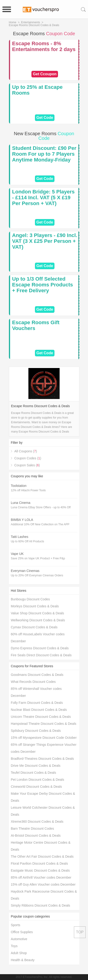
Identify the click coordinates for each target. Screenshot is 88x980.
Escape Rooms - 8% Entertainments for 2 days (44, 46)
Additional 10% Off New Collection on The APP (40, 524)
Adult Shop (19, 953)
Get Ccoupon (45, 74)
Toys (14, 946)
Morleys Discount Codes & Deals (35, 606)
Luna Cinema (21, 503)
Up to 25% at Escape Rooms (37, 90)
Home (13, 22)
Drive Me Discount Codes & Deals (36, 766)
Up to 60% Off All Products (27, 541)
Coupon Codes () (28, 458)
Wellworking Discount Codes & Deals (38, 620)
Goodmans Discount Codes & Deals (37, 675)
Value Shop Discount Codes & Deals (37, 613)
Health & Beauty (23, 960)
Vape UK (17, 554)
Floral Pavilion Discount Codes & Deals (39, 863)
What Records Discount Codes (33, 682)
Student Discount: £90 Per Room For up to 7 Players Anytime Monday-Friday (44, 154)
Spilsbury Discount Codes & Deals (36, 731)
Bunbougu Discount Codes (30, 599)
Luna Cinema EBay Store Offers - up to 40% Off (41, 507)
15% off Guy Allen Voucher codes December (43, 884)
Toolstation (19, 486)
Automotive (19, 939)
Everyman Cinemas (25, 571)
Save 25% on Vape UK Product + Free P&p (38, 558)
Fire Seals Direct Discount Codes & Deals (41, 655)
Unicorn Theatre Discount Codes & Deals (41, 717)
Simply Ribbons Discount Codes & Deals (40, 905)
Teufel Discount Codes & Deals (33, 773)
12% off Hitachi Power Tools (28, 490)
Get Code (45, 118)
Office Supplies (22, 932)
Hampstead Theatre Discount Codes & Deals (44, 724)
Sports (15, 925)
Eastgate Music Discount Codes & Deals (40, 870)
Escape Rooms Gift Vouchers (36, 325)
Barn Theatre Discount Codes (32, 829)
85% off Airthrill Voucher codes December (41, 877)
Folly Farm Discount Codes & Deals (37, 703)
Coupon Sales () (27, 465)
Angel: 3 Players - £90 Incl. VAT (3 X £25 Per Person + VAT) (45, 241)
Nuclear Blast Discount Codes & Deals (39, 710)
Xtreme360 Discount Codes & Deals (37, 822)
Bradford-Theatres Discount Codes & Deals (42, 759)
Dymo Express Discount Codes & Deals (40, 648)
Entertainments (31, 22)
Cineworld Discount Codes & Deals (36, 787)
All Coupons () (26, 451)
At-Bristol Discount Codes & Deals (36, 836)
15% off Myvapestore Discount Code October (44, 738)
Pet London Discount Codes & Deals (37, 780)
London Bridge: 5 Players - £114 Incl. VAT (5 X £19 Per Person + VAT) (44, 198)
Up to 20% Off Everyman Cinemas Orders (37, 575)
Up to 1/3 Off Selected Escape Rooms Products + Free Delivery (43, 285)
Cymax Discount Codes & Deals (34, 627)
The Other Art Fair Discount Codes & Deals (42, 856)
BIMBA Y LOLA (22, 520)
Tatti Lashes (20, 537)
